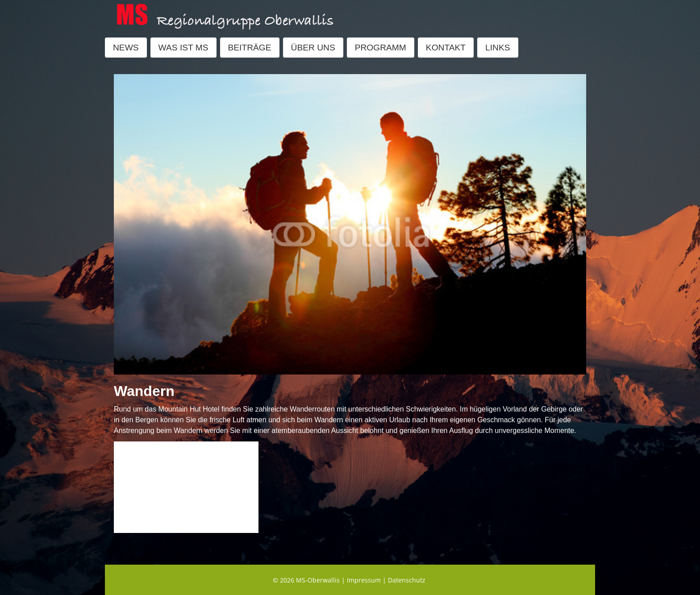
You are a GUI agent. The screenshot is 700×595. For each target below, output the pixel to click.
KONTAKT (446, 48)
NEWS (126, 48)
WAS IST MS (183, 48)
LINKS (498, 48)
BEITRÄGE (250, 48)
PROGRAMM (381, 48)
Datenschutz (407, 580)
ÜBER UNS (313, 48)
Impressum (364, 580)
